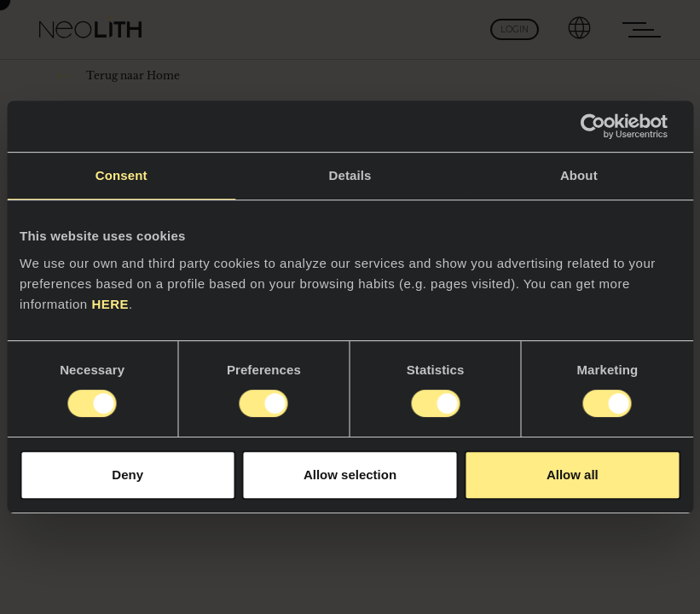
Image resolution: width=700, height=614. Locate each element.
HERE (110, 304)
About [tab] (579, 175)
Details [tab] (350, 175)
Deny (127, 475)
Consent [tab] (121, 175)
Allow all (573, 475)
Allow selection (350, 475)
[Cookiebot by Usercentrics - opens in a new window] (606, 126)
